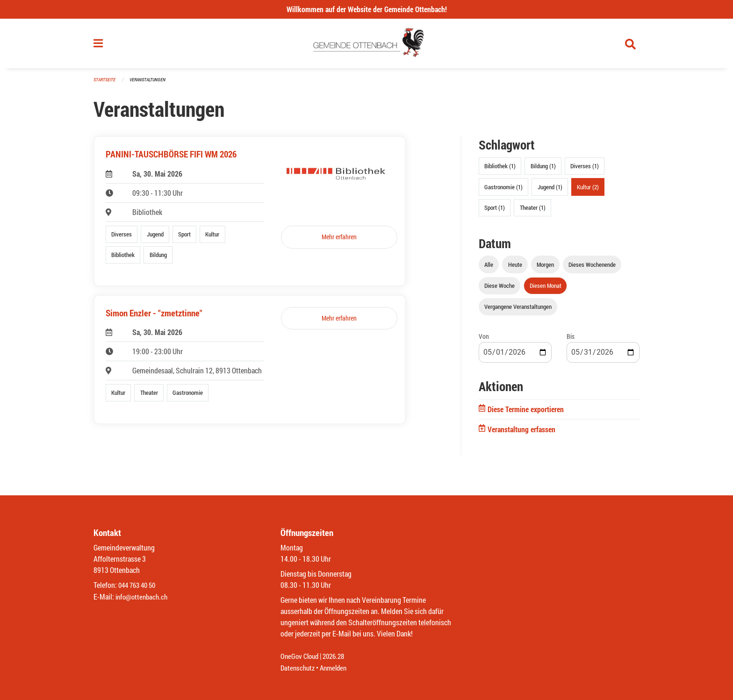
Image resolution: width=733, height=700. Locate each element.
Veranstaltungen (151, 84)
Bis (571, 340)
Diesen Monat (546, 289)
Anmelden (337, 668)
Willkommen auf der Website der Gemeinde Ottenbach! (367, 9)
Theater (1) (533, 211)
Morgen (545, 268)
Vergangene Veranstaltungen (518, 311)
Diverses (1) (585, 170)
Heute (515, 268)
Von (484, 340)
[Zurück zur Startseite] (367, 46)
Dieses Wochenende (592, 268)
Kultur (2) (588, 191)
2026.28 (338, 657)
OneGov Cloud (301, 657)
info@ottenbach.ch (144, 597)
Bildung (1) (543, 170)
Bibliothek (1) (500, 170)
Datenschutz (299, 668)
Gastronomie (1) (503, 191)
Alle (489, 268)
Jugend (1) (550, 191)
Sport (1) (495, 211)
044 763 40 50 (139, 586)
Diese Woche (499, 289)
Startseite (106, 84)
